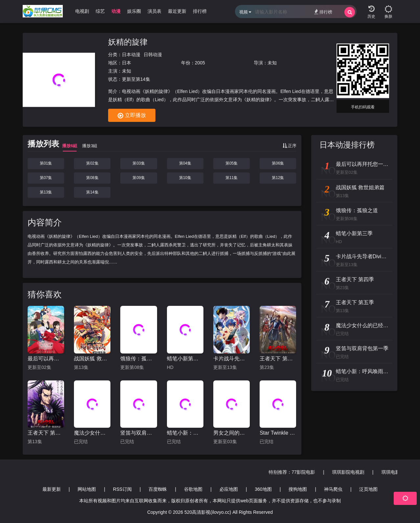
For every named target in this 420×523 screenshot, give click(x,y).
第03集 (139, 163)
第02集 (92, 163)
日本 (127, 63)
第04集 (185, 163)
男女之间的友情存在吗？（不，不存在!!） (232, 433)
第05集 (232, 163)
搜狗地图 (298, 489)
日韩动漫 (153, 55)
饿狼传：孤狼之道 (139, 359)
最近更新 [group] (177, 11)
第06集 (278, 163)
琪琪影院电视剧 (358, 472)
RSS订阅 (122, 489)
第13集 (46, 192)
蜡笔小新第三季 (185, 359)
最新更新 (52, 489)
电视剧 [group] (82, 11)
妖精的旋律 (128, 42)
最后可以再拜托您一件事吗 (46, 359)
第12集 (278, 178)
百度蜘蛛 (158, 489)
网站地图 (87, 489)
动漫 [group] (116, 11)
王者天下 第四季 (278, 359)
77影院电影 (313, 472)
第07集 (46, 178)
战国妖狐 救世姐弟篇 (92, 359)
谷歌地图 (193, 489)
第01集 (46, 163)
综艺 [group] (100, 11)
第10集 (185, 178)
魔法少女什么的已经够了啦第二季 (92, 433)
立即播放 (132, 116)
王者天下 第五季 (46, 433)
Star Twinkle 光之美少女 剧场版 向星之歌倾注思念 (278, 433)
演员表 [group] (154, 11)
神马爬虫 (333, 489)
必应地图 (229, 489)
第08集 (92, 178)
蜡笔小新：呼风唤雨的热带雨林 (185, 433)
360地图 (263, 489)
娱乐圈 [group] (134, 11)
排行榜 (323, 12)
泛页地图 (368, 489)
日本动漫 (131, 55)
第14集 (92, 192)
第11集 (232, 178)
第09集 (139, 178)
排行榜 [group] (200, 11)
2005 (200, 63)
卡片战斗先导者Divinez (232, 359)
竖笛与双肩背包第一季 (139, 433)
